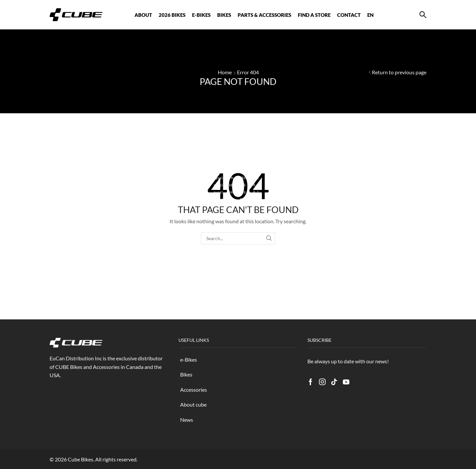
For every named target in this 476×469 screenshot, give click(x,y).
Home (225, 72)
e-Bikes (189, 360)
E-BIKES (201, 15)
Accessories (194, 390)
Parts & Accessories (264, 15)
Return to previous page (399, 72)
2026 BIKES (172, 15)
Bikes (186, 374)
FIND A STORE (314, 15)
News (187, 420)
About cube (193, 404)
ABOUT (143, 15)
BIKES (224, 15)
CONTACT (349, 15)
